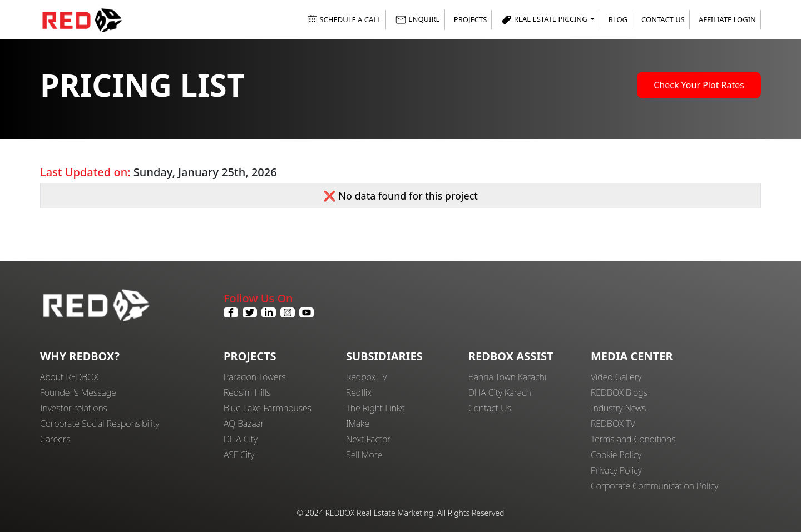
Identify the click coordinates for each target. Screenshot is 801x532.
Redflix (359, 392)
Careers (55, 439)
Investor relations (74, 408)
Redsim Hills (247, 392)
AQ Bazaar (244, 424)
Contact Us (663, 19)
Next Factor (368, 439)
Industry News (618, 408)
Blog (618, 19)
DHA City (241, 439)
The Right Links (375, 408)
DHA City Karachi (501, 392)
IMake (358, 424)
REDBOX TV (613, 424)
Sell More (364, 455)
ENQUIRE (417, 20)
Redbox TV (367, 377)
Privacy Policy (616, 470)
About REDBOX (69, 377)
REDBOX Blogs (619, 392)
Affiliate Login (727, 19)
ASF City (239, 455)
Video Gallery (616, 377)
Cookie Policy (616, 455)
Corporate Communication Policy (654, 486)
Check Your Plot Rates (699, 85)
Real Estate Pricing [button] (545, 20)
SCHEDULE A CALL (344, 19)
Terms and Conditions (633, 439)
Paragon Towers (255, 377)
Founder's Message (78, 392)
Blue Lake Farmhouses (268, 408)
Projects (470, 19)
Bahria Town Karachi (507, 377)
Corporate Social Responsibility (100, 424)
